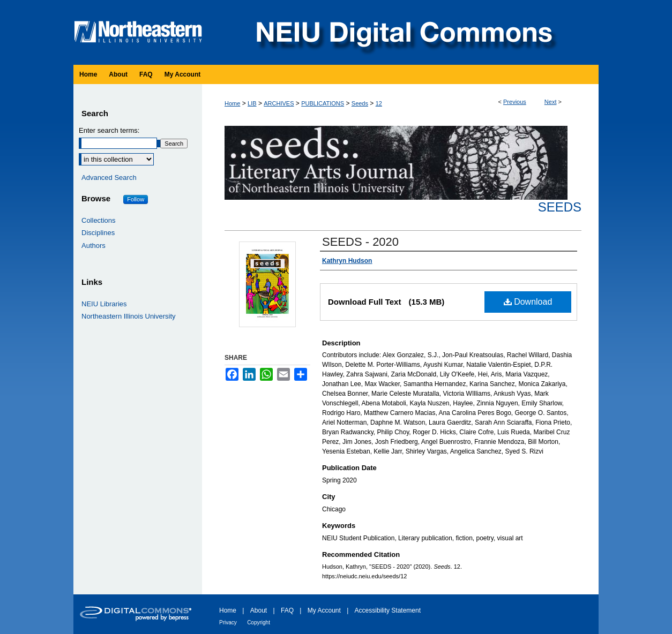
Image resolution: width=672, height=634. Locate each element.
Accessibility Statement (388, 610)
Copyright (259, 622)
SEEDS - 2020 (360, 242)
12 (379, 103)
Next (551, 102)
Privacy (228, 622)
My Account (324, 610)
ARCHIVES (279, 103)
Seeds (360, 103)
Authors (94, 246)
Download (528, 302)
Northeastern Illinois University (129, 316)
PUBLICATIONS (323, 103)
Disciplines (98, 233)
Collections (99, 220)
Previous (515, 102)
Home (232, 103)
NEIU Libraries (104, 304)
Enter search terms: (109, 130)
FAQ (287, 610)
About (259, 610)
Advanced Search (109, 178)
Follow (136, 199)
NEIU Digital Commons (403, 32)
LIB (252, 103)
